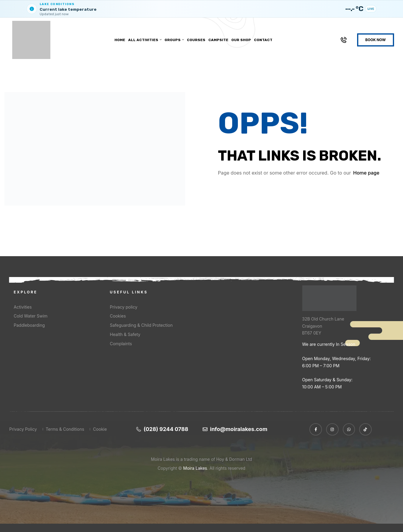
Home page (366, 172)
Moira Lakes (195, 468)
